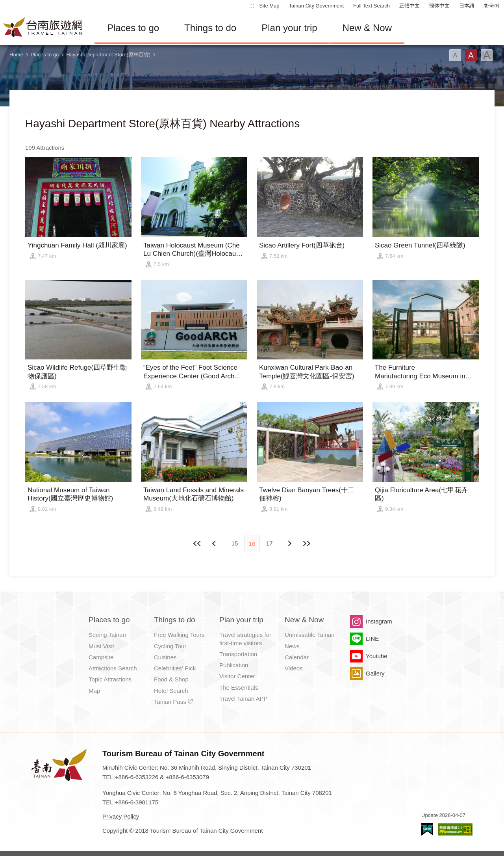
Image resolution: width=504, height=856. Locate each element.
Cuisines (165, 657)
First (198, 543)
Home (16, 55)
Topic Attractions (110, 679)
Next (215, 543)
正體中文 (409, 6)
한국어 (492, 6)
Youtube (377, 656)
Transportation (238, 654)
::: (252, 6)
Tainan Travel (43, 28)
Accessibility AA (455, 829)
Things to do (210, 28)
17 (270, 543)
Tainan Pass (170, 702)
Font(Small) (455, 55)
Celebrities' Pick (175, 668)
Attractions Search (113, 668)
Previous (289, 543)
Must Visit (101, 646)
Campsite (101, 657)
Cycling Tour (170, 646)
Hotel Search (171, 691)
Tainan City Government (316, 6)
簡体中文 (439, 6)
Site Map (269, 6)
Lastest (306, 543)
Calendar (297, 657)
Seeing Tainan (107, 635)
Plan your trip (289, 28)
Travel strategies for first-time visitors (245, 639)
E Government (427, 829)
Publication (234, 665)
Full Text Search (372, 6)
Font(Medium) (471, 55)
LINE (372, 639)
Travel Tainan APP (244, 699)
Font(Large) (487, 55)
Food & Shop (171, 679)
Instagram (379, 621)
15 (234, 543)
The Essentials (239, 688)
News (292, 646)
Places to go (133, 28)
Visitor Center (237, 676)
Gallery (375, 673)
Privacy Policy (121, 816)
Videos (294, 668)
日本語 (467, 6)
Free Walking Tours (179, 635)
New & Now (367, 28)
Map (94, 691)
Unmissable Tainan (309, 635)
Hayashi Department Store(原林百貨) (108, 55)
